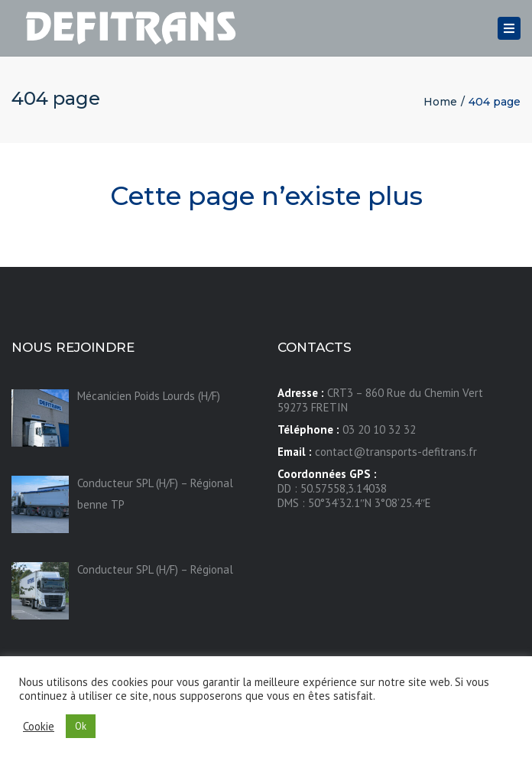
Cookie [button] (39, 727)
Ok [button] (81, 726)
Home (440, 102)
